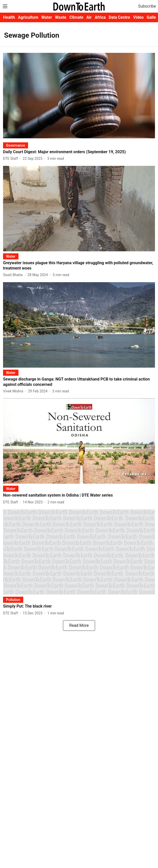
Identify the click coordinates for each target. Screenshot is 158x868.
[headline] (79, 152)
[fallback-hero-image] (79, 96)
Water (47, 17)
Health (9, 17)
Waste (61, 17)
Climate (76, 17)
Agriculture (28, 17)
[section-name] (16, 145)
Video (138, 17)
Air (89, 17)
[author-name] (12, 159)
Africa (100, 17)
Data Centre (119, 17)
